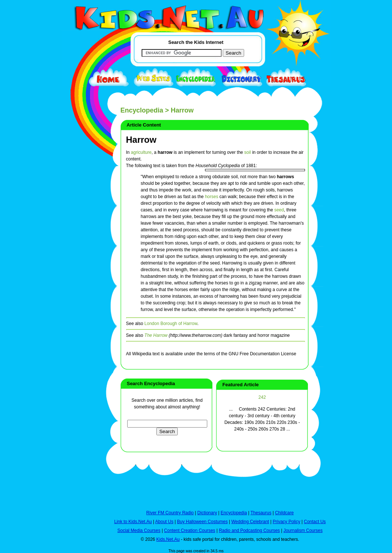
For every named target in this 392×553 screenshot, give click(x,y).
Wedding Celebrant (250, 522)
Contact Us (315, 522)
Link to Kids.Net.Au (133, 522)
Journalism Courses (303, 530)
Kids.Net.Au (168, 539)
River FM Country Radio (170, 513)
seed (279, 210)
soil (247, 152)
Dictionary (207, 513)
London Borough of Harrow (171, 324)
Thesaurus (261, 513)
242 (262, 397)
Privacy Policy (287, 522)
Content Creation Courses (190, 530)
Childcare (285, 513)
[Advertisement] (80, 270)
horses (212, 197)
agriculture (141, 152)
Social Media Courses (139, 530)
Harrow (141, 140)
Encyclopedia (142, 110)
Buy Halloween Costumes (202, 522)
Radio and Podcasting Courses (249, 530)
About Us (164, 522)
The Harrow (156, 335)
